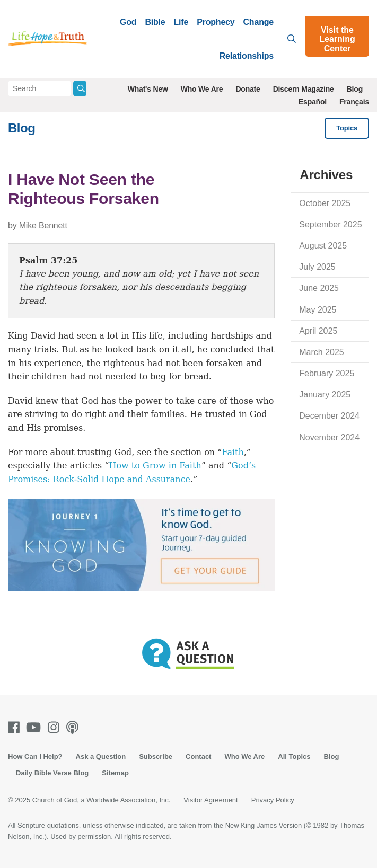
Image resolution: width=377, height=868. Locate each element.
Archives (326, 175)
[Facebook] (16, 727)
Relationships (247, 56)
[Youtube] (36, 727)
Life (181, 22)
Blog (355, 89)
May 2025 (318, 310)
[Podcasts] (74, 727)
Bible (155, 22)
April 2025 (318, 331)
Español (313, 102)
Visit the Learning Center (337, 39)
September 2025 (330, 224)
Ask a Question (101, 756)
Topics (347, 128)
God (128, 22)
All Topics (294, 756)
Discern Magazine (304, 89)
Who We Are (202, 89)
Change (258, 22)
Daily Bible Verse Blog (52, 773)
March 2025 (322, 352)
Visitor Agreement (211, 800)
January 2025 (325, 395)
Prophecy (216, 22)
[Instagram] (56, 727)
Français (354, 102)
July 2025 (317, 267)
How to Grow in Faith (155, 466)
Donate (248, 89)
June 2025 (319, 288)
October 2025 (325, 203)
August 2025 (323, 246)
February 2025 (327, 373)
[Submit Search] (80, 88)
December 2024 (329, 416)
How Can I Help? (35, 756)
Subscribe (156, 756)
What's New (148, 89)
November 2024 (329, 437)
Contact (198, 756)
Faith (233, 452)
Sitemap (115, 773)
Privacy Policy (273, 800)
